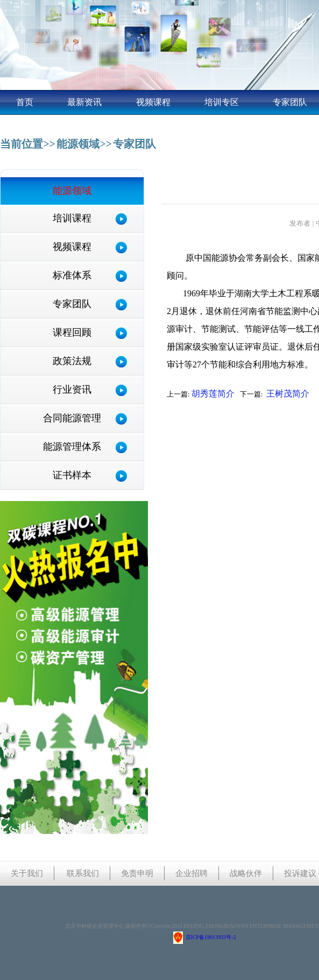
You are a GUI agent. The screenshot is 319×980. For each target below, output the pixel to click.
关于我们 (27, 873)
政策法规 (72, 361)
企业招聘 (192, 873)
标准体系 (72, 275)
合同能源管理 (72, 418)
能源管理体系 (72, 447)
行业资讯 (72, 390)
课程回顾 (72, 332)
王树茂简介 (288, 394)
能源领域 (78, 144)
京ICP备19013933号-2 (205, 937)
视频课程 (153, 102)
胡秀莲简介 (213, 394)
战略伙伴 (246, 873)
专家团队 (290, 102)
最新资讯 (84, 102)
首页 (25, 102)
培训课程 (72, 218)
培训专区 (222, 102)
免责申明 (137, 873)
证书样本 (72, 475)
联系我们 (83, 873)
